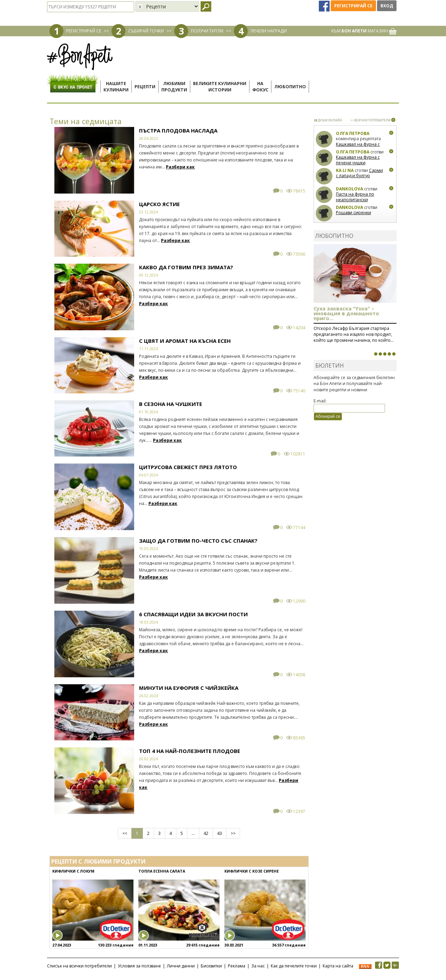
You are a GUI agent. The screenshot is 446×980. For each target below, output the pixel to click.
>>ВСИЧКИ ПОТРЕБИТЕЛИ (370, 120)
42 (206, 833)
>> (233, 833)
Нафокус (260, 87)
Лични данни (181, 966)
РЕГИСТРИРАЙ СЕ (84, 31)
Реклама (237, 966)
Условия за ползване (139, 966)
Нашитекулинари (116, 87)
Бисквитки (211, 966)
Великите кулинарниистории (220, 87)
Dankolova (349, 189)
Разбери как (180, 167)
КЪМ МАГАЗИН (364, 31)
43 (220, 833)
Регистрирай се (353, 6)
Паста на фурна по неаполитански (355, 197)
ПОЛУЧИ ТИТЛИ (207, 31)
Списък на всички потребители (79, 966)
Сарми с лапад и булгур (359, 173)
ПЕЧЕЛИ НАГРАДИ (269, 31)
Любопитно (290, 87)
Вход (387, 6)
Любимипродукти (174, 87)
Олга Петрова (353, 133)
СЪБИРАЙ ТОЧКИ (146, 31)
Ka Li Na (345, 170)
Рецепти (145, 87)
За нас (258, 966)
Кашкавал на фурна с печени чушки (358, 147)
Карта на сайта (338, 966)
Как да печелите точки (294, 966)
